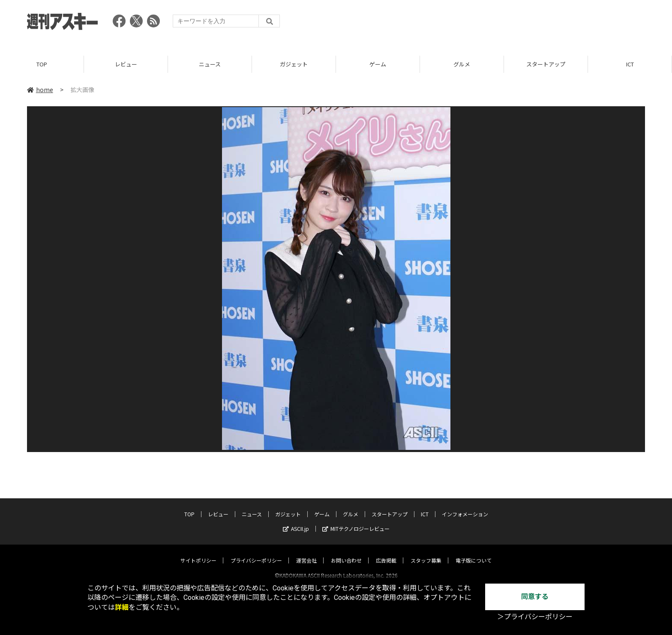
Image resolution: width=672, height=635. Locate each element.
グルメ (462, 64)
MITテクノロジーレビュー (356, 521)
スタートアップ (546, 64)
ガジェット (294, 64)
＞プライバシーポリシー (535, 617)
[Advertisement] (489, 24)
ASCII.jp (296, 521)
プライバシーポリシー (256, 553)
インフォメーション (465, 506)
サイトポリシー (198, 553)
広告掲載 (386, 553)
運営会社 (306, 553)
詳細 (122, 607)
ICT (630, 64)
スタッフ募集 (426, 553)
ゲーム (378, 64)
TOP (42, 64)
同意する (535, 597)
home (40, 90)
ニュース (210, 64)
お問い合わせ (346, 553)
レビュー (126, 64)
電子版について (474, 553)
